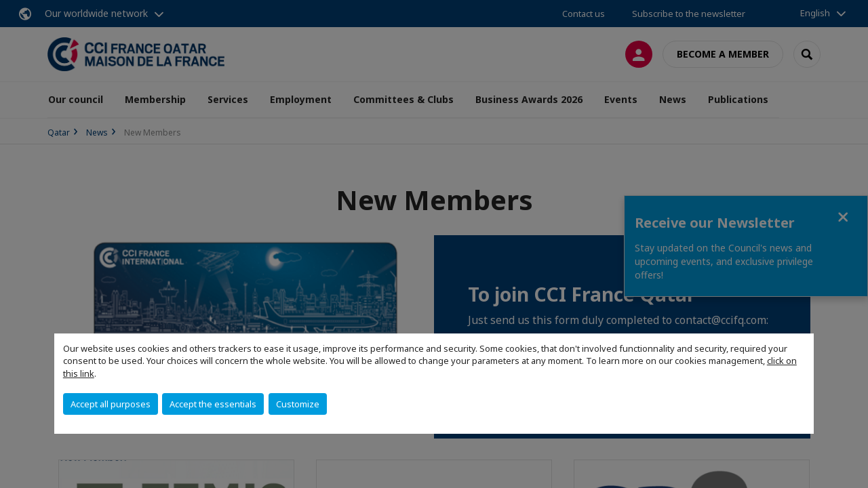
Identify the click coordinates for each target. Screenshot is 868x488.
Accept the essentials (213, 404)
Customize (298, 404)
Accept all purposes (111, 404)
